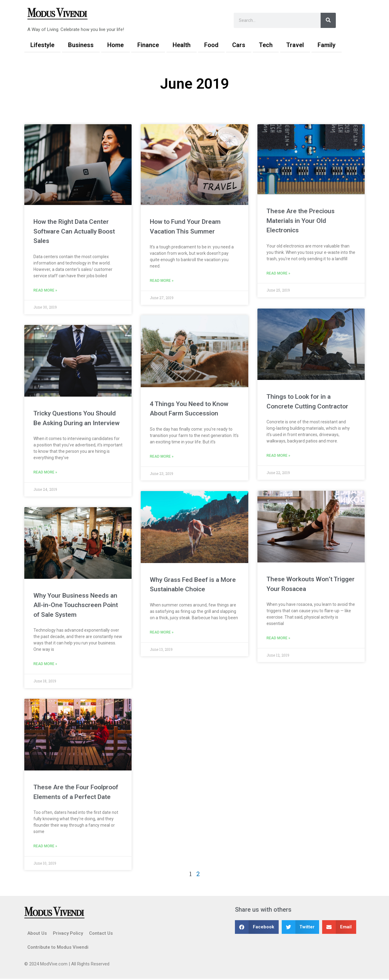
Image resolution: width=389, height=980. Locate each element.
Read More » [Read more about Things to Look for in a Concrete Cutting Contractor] (278, 456)
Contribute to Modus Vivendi (58, 948)
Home (115, 45)
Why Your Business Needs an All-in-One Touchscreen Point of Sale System (76, 606)
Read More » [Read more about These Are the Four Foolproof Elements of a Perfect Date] (45, 847)
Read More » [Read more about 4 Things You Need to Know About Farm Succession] (162, 457)
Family (327, 45)
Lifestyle (42, 45)
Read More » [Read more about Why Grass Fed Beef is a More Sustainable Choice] (162, 633)
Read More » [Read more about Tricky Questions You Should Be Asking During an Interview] (45, 473)
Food (211, 45)
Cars (239, 45)
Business (81, 45)
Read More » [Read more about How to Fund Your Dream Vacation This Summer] (162, 281)
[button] (257, 928)
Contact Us (101, 934)
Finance (148, 45)
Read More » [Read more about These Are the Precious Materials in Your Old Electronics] (278, 274)
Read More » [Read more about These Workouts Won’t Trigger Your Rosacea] (278, 638)
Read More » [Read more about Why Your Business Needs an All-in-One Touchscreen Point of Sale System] (45, 665)
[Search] (328, 20)
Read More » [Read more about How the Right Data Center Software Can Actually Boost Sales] (45, 291)
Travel (295, 45)
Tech (266, 45)
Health (182, 45)
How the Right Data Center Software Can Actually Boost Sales (74, 231)
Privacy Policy (68, 934)
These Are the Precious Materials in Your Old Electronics (301, 221)
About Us (37, 934)
